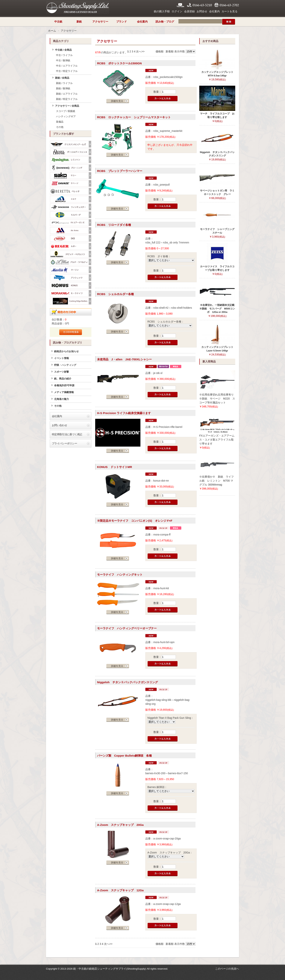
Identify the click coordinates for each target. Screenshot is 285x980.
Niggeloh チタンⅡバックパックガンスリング (127, 682)
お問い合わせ (59, 425)
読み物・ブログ (165, 22)
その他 (60, 127)
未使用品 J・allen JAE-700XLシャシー (124, 359)
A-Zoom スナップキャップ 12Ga (120, 890)
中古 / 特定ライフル (67, 71)
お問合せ (202, 11)
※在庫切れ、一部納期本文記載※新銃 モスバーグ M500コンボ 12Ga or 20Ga (217, 309)
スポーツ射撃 (62, 372)
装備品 (60, 122)
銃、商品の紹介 (63, 379)
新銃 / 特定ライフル (67, 99)
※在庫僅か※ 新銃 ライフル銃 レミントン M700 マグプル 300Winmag (216, 481)
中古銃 (58, 22)
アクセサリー (100, 22)
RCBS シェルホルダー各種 (115, 294)
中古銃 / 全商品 (63, 50)
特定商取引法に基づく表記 (67, 434)
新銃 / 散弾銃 (63, 89)
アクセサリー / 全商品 (67, 106)
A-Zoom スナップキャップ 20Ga (120, 825)
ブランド (121, 22)
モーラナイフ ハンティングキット (120, 575)
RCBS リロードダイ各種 (114, 225)
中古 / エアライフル (67, 66)
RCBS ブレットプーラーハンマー (120, 171)
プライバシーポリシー (64, 443)
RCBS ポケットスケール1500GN (119, 63)
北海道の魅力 (62, 399)
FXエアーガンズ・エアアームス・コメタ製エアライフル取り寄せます (217, 440)
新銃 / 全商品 (62, 78)
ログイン (177, 11)
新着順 (170, 51)
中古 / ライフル (64, 55)
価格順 (160, 51)
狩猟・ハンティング (65, 365)
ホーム (52, 31)
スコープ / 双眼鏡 (66, 111)
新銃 (79, 22)
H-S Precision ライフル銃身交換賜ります (124, 413)
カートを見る (230, 11)
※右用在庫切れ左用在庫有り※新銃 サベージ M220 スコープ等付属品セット (217, 399)
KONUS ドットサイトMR (115, 467)
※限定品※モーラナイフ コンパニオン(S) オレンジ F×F (135, 521)
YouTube (180, 5)
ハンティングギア (66, 117)
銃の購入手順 (162, 11)
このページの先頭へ (227, 969)
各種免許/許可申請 (64, 385)
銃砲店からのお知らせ (66, 351)
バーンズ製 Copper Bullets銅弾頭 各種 (124, 756)
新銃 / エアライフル (67, 94)
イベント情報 (62, 358)
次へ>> (140, 51)
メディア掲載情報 (64, 392)
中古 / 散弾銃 (63, 61)
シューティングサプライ (78, 8)
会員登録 (189, 11)
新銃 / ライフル (64, 83)
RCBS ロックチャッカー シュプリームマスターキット (134, 117)
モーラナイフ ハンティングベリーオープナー (127, 628)
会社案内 (214, 11)
